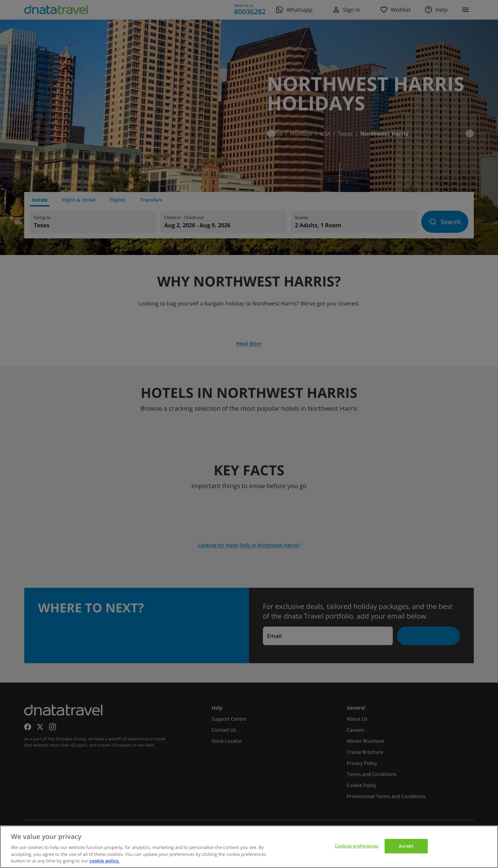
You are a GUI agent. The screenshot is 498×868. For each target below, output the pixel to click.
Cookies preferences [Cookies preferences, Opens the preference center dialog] (357, 846)
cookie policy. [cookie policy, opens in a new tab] (105, 861)
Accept (406, 846)
